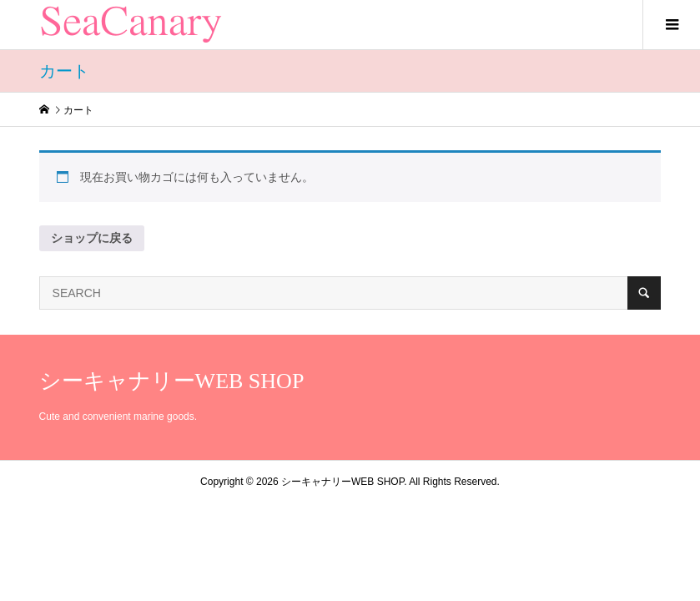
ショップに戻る (92, 238)
